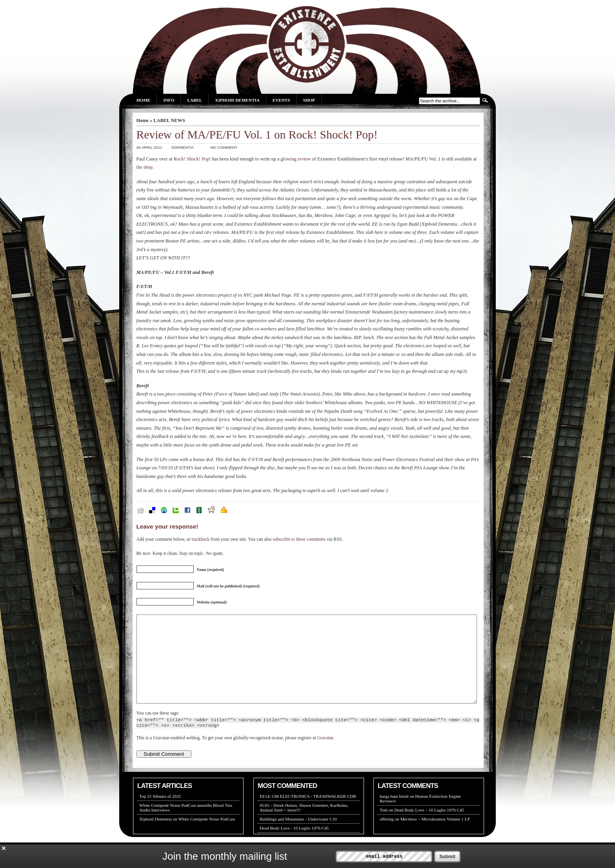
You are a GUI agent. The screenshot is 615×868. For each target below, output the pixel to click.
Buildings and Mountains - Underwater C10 (298, 837)
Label (195, 100)
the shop (145, 167)
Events (281, 100)
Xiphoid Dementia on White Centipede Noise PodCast (187, 837)
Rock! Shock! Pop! (192, 159)
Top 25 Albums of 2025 (160, 814)
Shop (309, 100)
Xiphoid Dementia (237, 100)
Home (143, 100)
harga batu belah (394, 814)
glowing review (296, 159)
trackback (200, 539)
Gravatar (325, 756)
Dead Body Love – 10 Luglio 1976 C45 (429, 828)
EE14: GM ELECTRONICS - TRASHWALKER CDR (308, 814)
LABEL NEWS (169, 120)
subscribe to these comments (299, 539)
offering (387, 837)
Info (169, 100)
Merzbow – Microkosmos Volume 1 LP (435, 837)
